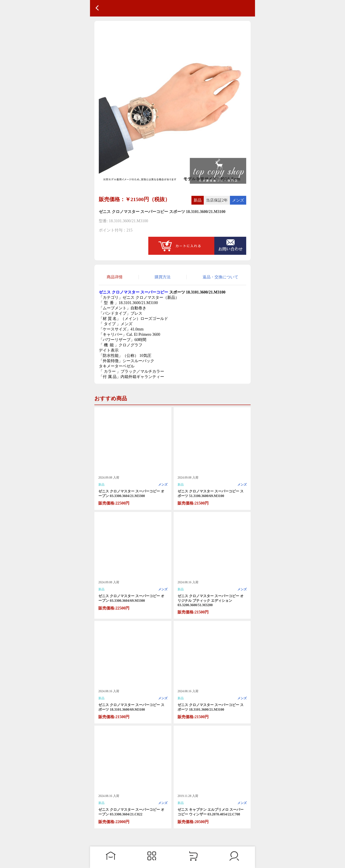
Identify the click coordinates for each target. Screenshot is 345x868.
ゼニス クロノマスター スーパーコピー (133, 292)
